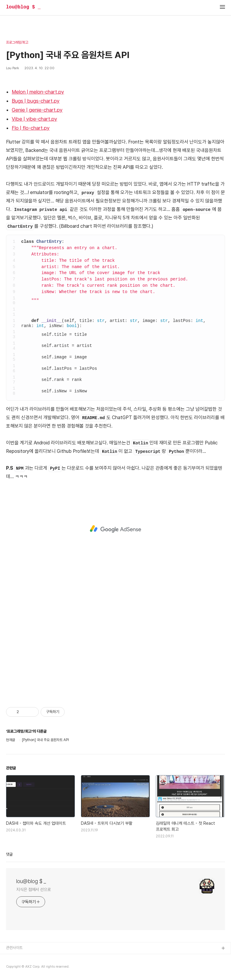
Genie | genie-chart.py (37, 110)
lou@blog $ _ (23, 7)
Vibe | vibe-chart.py (34, 119)
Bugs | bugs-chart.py (36, 101)
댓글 (9, 854)
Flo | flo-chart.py (31, 128)
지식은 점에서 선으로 (34, 889)
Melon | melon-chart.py (38, 92)
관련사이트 (14, 948)
